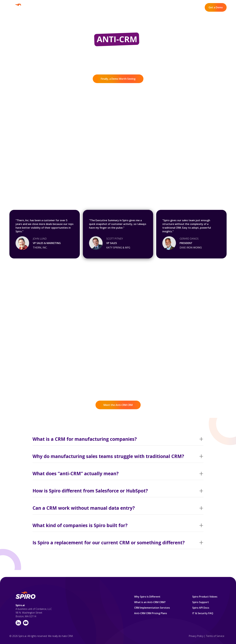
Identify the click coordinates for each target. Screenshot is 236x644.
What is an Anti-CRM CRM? (150, 602)
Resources (150, 7)
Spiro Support (201, 602)
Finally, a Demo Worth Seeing (118, 79)
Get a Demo (216, 7)
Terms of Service (215, 636)
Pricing (135, 7)
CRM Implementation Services (152, 608)
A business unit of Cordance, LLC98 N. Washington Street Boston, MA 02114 (34, 613)
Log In (196, 7)
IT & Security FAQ (203, 613)
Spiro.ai (20, 605)
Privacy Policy (196, 636)
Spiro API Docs (201, 608)
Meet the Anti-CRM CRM (118, 405)
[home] (20, 7)
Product (121, 7)
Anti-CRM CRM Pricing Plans (151, 613)
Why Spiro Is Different (99, 7)
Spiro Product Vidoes (205, 597)
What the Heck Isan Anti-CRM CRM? (45, 340)
